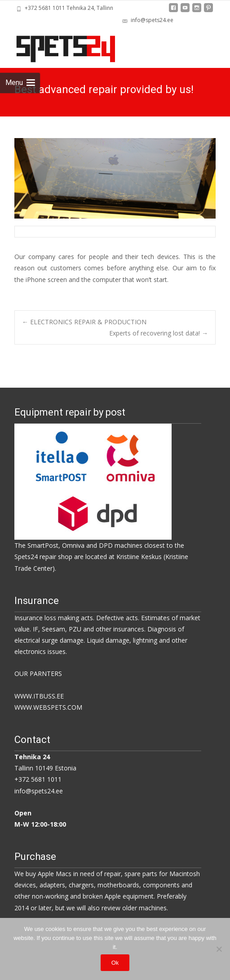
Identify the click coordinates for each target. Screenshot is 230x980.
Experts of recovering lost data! (159, 333)
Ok (115, 963)
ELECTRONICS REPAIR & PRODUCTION (84, 322)
